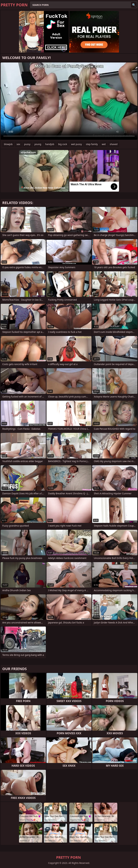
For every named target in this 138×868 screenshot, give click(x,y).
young (38, 144)
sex (18, 144)
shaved (114, 144)
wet (104, 144)
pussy (27, 144)
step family (92, 144)
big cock (63, 144)
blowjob (8, 144)
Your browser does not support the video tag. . (69, 101)
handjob (50, 144)
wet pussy (77, 144)
